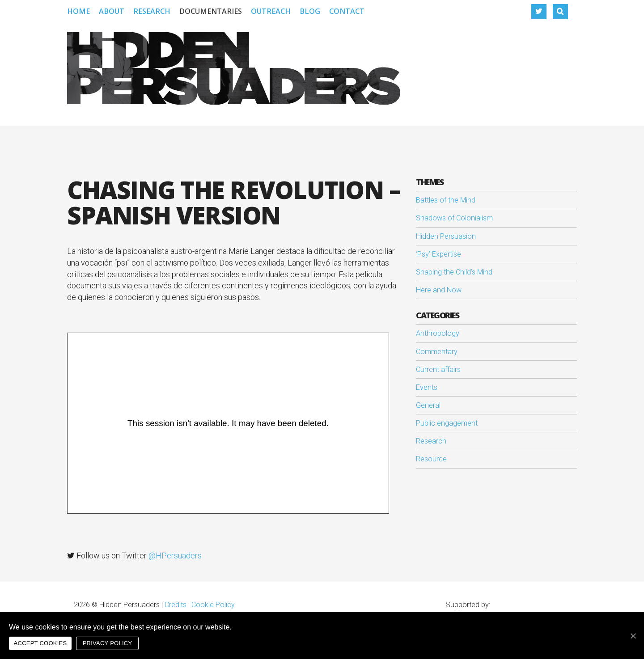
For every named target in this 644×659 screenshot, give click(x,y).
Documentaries (211, 11)
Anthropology (438, 333)
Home (78, 11)
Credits (176, 605)
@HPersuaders (175, 556)
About (112, 11)
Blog (310, 11)
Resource (431, 459)
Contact (347, 11)
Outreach (271, 11)
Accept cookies (40, 643)
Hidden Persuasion (446, 236)
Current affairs (438, 370)
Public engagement (447, 423)
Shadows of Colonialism (454, 218)
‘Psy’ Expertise (439, 254)
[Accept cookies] (633, 636)
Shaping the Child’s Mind (454, 272)
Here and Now (439, 290)
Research (152, 11)
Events (427, 387)
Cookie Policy (213, 605)
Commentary (437, 352)
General (428, 405)
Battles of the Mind (446, 200)
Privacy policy (108, 643)
